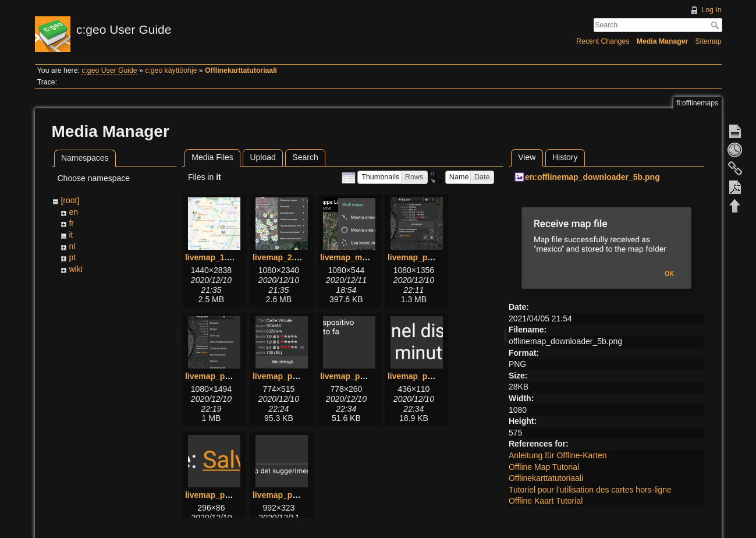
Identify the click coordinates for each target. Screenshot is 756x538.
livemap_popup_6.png (431, 376)
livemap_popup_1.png (431, 257)
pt (72, 257)
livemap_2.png (281, 257)
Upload (262, 157)
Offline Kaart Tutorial (546, 501)
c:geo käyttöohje (171, 70)
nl (72, 246)
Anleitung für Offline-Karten (558, 455)
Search (716, 25)
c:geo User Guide (109, 70)
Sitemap (709, 41)
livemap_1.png (213, 257)
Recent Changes (603, 41)
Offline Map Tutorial (544, 467)
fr (71, 223)
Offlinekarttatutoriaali (241, 70)
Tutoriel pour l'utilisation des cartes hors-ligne (590, 490)
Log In (711, 10)
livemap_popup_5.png (363, 376)
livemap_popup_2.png (228, 376)
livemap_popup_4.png (296, 376)
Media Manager (663, 41)
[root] (70, 200)
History (565, 157)
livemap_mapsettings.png (370, 257)
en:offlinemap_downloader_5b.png (592, 177)
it (71, 235)
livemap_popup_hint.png (301, 495)
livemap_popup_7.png (228, 495)
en (73, 212)
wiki (75, 269)
